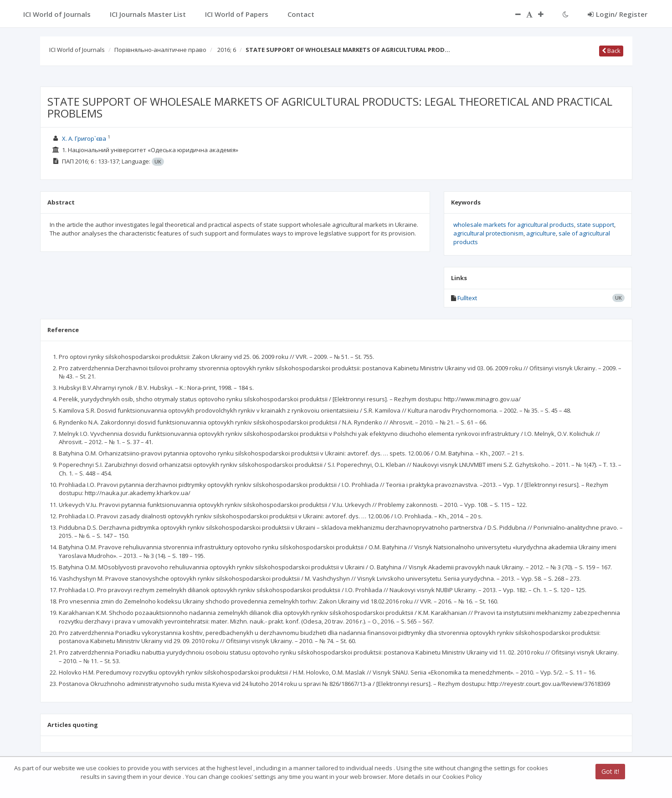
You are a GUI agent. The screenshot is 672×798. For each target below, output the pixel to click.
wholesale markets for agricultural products (514, 225)
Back (611, 51)
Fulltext (467, 298)
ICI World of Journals (77, 50)
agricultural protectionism (488, 233)
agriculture (541, 233)
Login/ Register (618, 14)
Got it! (610, 771)
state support (595, 225)
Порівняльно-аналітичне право (160, 50)
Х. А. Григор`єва (84, 138)
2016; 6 (227, 50)
